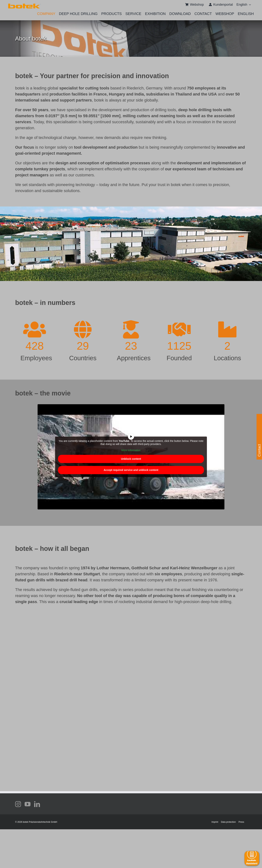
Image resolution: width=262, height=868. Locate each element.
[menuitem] (242, 5)
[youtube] (28, 804)
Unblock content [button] (131, 459)
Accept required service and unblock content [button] (131, 470)
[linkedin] (37, 804)
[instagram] (18, 804)
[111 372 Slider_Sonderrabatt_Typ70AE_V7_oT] (25, 5)
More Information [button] (131, 450)
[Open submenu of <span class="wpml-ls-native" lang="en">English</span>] (249, 5)
